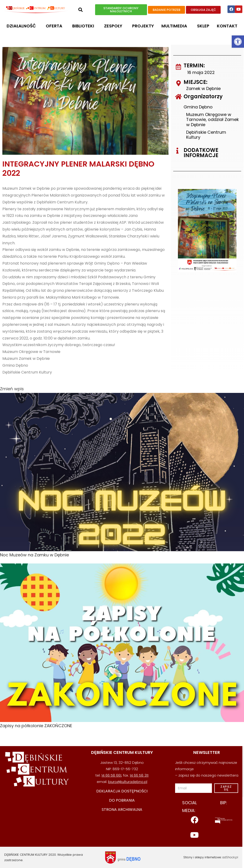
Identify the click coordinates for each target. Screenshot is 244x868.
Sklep (203, 26)
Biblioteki (84, 26)
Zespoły (114, 26)
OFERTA (55, 26)
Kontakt (227, 26)
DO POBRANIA (122, 800)
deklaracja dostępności (122, 791)
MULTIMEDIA (175, 26)
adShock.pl (230, 857)
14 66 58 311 (139, 775)
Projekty (143, 26)
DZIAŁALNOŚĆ (22, 26)
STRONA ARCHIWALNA (122, 810)
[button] (238, 42)
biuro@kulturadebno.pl (128, 782)
